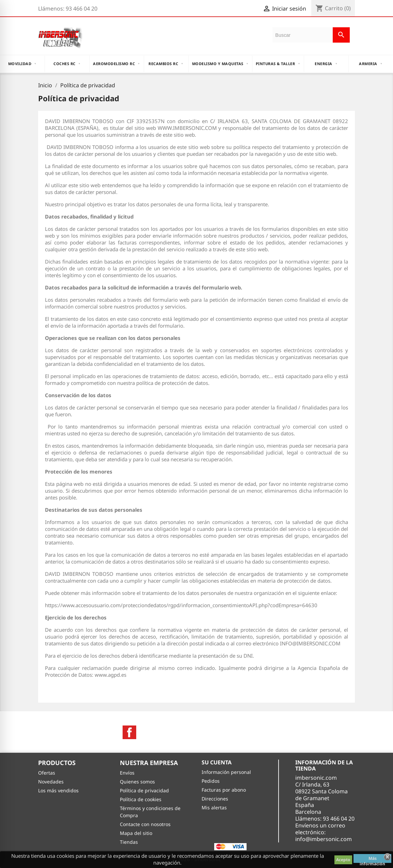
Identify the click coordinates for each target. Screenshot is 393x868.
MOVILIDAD (22, 64)
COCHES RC (67, 64)
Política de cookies (141, 799)
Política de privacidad (144, 790)
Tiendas (129, 842)
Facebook (129, 732)
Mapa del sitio (136, 833)
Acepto (343, 860)
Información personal (226, 772)
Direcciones (215, 799)
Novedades (51, 782)
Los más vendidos (58, 790)
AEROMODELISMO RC (116, 64)
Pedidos (211, 781)
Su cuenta (217, 762)
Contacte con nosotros (145, 824)
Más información (372, 859)
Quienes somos (137, 782)
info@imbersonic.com (324, 839)
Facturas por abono (224, 790)
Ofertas (47, 773)
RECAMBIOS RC (166, 64)
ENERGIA (326, 64)
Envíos (127, 773)
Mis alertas (214, 807)
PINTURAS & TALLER (278, 64)
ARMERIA (371, 64)
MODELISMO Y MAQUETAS (220, 64)
